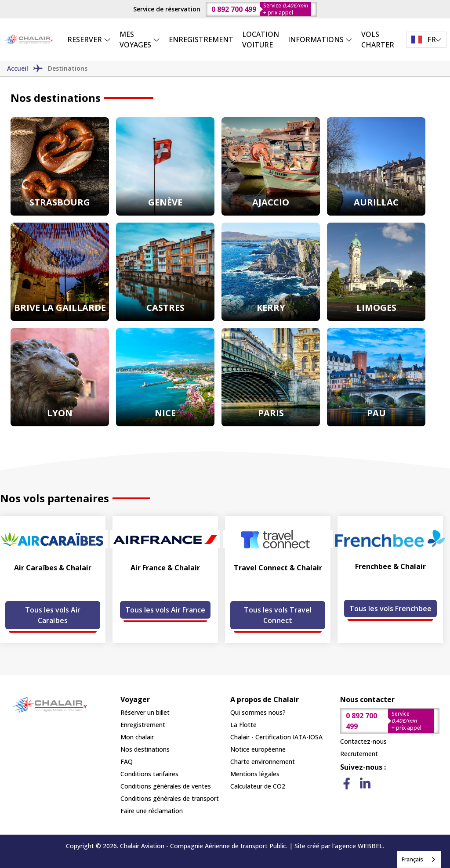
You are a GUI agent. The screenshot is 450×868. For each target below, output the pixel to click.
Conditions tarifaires (149, 774)
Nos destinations (145, 749)
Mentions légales (255, 774)
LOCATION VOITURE (261, 40)
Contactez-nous (363, 741)
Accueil (18, 68)
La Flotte (243, 725)
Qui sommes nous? (258, 712)
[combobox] (419, 859)
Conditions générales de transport (170, 798)
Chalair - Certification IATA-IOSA (276, 737)
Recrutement (359, 754)
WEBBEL (370, 846)
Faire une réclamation (152, 811)
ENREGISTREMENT (201, 40)
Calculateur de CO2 (258, 786)
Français (412, 859)
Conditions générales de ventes (166, 786)
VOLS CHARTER (378, 40)
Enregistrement (143, 725)
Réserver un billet (145, 712)
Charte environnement (263, 762)
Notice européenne (258, 749)
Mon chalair (137, 737)
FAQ (127, 762)
